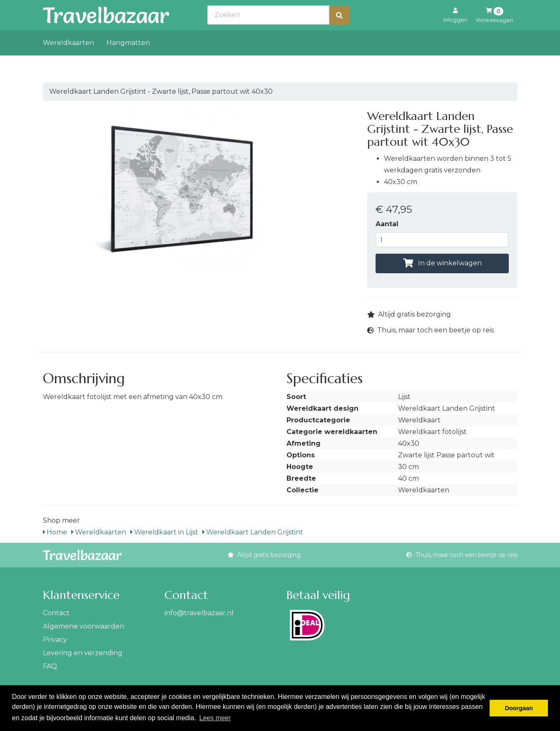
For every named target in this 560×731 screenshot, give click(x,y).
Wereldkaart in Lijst (164, 532)
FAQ (50, 666)
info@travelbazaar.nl (199, 613)
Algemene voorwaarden (83, 626)
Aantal (387, 224)
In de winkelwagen (442, 263)
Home (55, 532)
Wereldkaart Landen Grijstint (253, 532)
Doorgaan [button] (519, 708)
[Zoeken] (339, 34)
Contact (56, 613)
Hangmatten (128, 61)
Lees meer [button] (215, 718)
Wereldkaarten (68, 61)
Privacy (55, 640)
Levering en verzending (83, 653)
